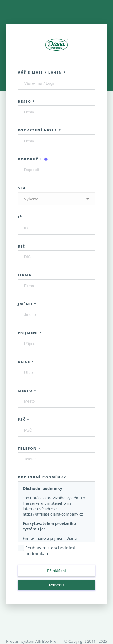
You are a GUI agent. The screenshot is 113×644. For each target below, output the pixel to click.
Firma (25, 275)
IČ (20, 217)
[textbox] (57, 199)
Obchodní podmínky (42, 477)
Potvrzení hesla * (39, 130)
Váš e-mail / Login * (42, 72)
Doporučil (33, 159)
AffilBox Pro (46, 641)
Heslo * (27, 101)
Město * (27, 391)
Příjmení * (30, 333)
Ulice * (26, 362)
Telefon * (29, 448)
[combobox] (57, 199)
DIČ (22, 246)
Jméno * (27, 304)
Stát (23, 188)
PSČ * (24, 419)
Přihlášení (56, 571)
